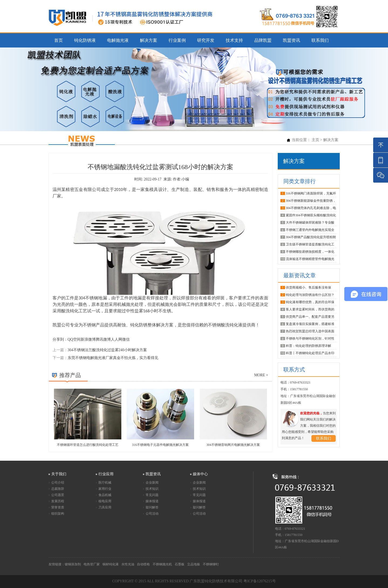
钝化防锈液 (85, 40)
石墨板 (180, 564)
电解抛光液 (118, 40)
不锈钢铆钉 (211, 564)
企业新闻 (152, 483)
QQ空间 (74, 339)
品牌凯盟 (263, 40)
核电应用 (105, 501)
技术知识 (152, 489)
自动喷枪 (143, 564)
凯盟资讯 (291, 40)
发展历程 (58, 501)
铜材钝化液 (111, 564)
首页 (59, 40)
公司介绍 (58, 483)
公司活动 (152, 514)
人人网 (116, 339)
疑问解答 (152, 507)
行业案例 (177, 40)
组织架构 (58, 514)
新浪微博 (88, 339)
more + (261, 375)
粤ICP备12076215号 (260, 581)
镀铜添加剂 (73, 564)
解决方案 (149, 40)
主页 (315, 140)
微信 (126, 339)
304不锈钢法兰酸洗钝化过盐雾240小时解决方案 (107, 350)
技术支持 (234, 40)
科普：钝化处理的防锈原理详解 (308, 346)
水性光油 (128, 564)
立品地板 (194, 564)
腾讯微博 (103, 339)
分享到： (60, 339)
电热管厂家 (92, 564)
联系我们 (320, 40)
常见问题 (152, 495)
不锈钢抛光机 (162, 564)
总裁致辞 (58, 489)
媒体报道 (152, 501)
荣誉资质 (58, 507)
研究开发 (206, 40)
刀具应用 (105, 507)
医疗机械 (105, 483)
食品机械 (105, 495)
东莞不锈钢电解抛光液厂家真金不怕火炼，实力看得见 (113, 358)
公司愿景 (58, 495)
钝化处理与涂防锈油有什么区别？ (310, 295)
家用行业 (105, 489)
